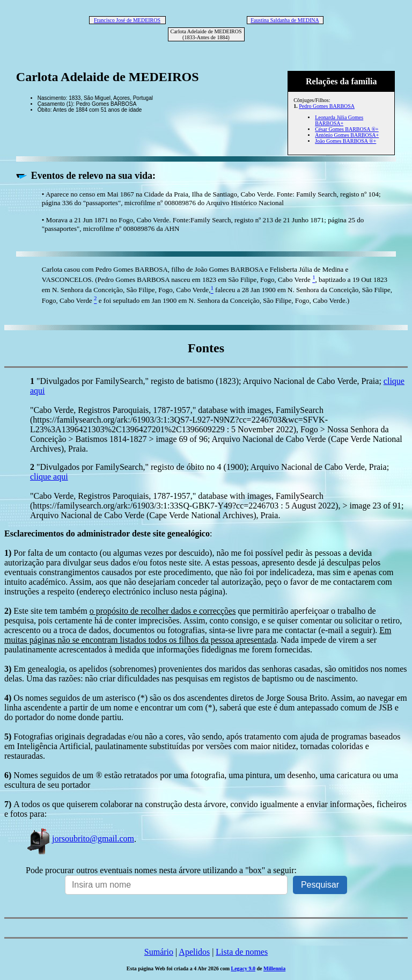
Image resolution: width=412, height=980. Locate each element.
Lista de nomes (242, 952)
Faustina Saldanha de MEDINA (285, 20)
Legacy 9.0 (243, 968)
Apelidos (194, 952)
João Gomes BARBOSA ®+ (345, 141)
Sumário (159, 952)
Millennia (274, 968)
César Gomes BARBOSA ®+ (347, 129)
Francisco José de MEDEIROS (127, 20)
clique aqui (49, 477)
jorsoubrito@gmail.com (80, 839)
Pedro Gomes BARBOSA (327, 106)
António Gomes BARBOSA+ (347, 135)
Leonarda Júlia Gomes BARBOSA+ (339, 120)
